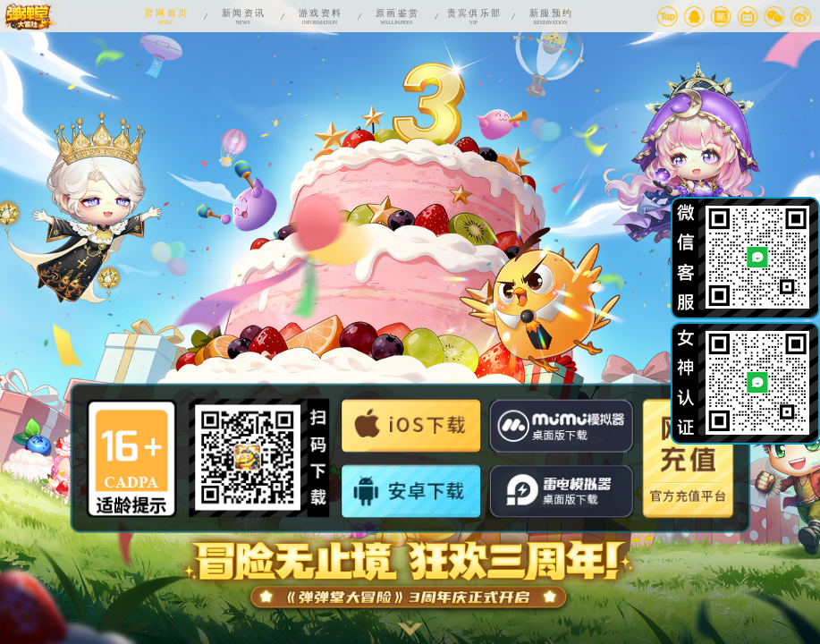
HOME (166, 16)
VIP (473, 16)
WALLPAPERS (396, 16)
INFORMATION (319, 16)
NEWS (243, 16)
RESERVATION (550, 16)
